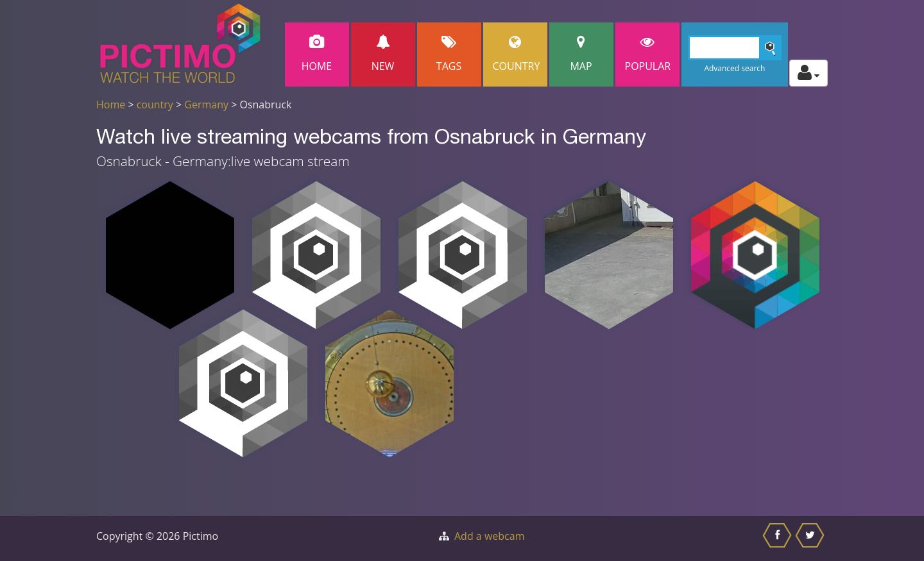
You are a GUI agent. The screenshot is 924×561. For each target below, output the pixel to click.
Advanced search (734, 68)
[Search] (735, 48)
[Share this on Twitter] (811, 539)
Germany (206, 105)
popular (648, 54)
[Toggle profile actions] (809, 73)
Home (317, 54)
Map (581, 54)
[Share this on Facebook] (779, 539)
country (155, 105)
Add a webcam (489, 536)
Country (517, 54)
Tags (449, 54)
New (383, 54)
